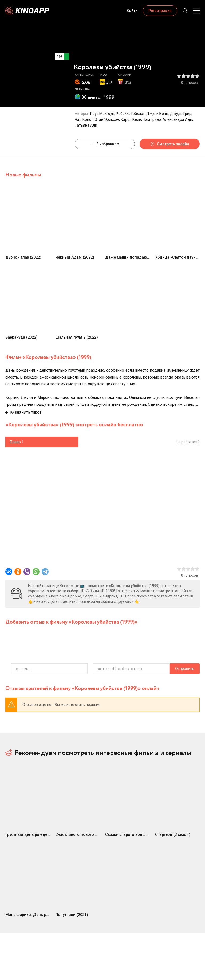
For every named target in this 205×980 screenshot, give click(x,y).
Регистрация (160, 11)
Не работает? (188, 442)
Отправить (20, 669)
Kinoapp (32, 11)
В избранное (105, 144)
